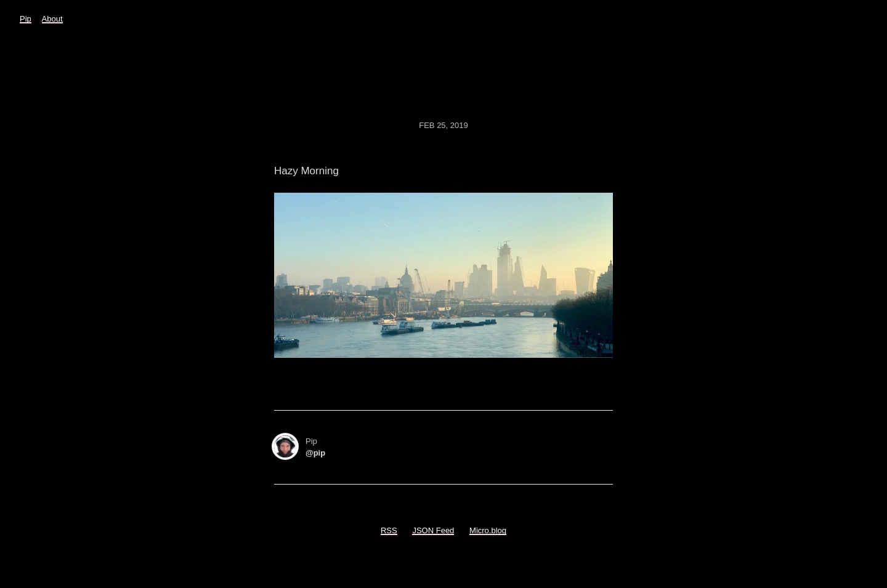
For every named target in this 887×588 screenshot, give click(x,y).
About (52, 19)
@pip (315, 453)
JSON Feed (433, 530)
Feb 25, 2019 (443, 125)
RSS (389, 530)
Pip (26, 19)
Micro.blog (488, 530)
